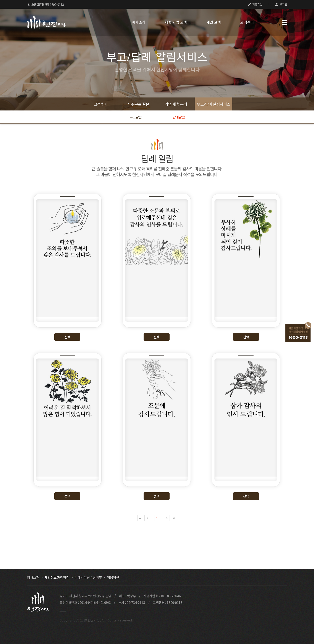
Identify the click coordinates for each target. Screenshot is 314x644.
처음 (140, 518)
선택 (67, 337)
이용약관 (113, 577)
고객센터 (247, 22)
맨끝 (174, 518)
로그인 (281, 4)
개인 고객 (214, 22)
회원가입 (255, 4)
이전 (147, 518)
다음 (167, 518)
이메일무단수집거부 (88, 577)
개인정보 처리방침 (57, 577)
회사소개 (139, 22)
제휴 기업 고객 (176, 22)
